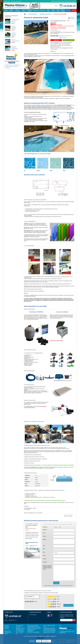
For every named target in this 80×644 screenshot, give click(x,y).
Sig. (60, 527)
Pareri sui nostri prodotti (16, 1)
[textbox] (64, 546)
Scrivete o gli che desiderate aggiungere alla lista (47, 567)
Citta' (44, 549)
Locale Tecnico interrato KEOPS (56, 341)
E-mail (44, 555)
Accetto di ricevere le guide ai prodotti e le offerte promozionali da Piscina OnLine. (58, 586)
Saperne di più (40, 638)
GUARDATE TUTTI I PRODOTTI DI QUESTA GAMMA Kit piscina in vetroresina (12, 67)
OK (74, 620)
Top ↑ (61, 626)
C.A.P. (44, 546)
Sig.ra (56, 527)
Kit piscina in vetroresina (45, 14)
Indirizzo (45, 539)
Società (44, 536)
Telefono (45, 559)
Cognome (45, 530)
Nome (44, 533)
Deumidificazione (42, 10)
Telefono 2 (45, 562)
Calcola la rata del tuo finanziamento (58, 29)
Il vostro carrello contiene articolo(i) (60, 1)
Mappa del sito (7, 1)
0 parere (61, 36)
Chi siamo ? (7, 626)
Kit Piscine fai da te (33, 14)
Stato (44, 552)
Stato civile (45, 527)
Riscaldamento (36, 10)
